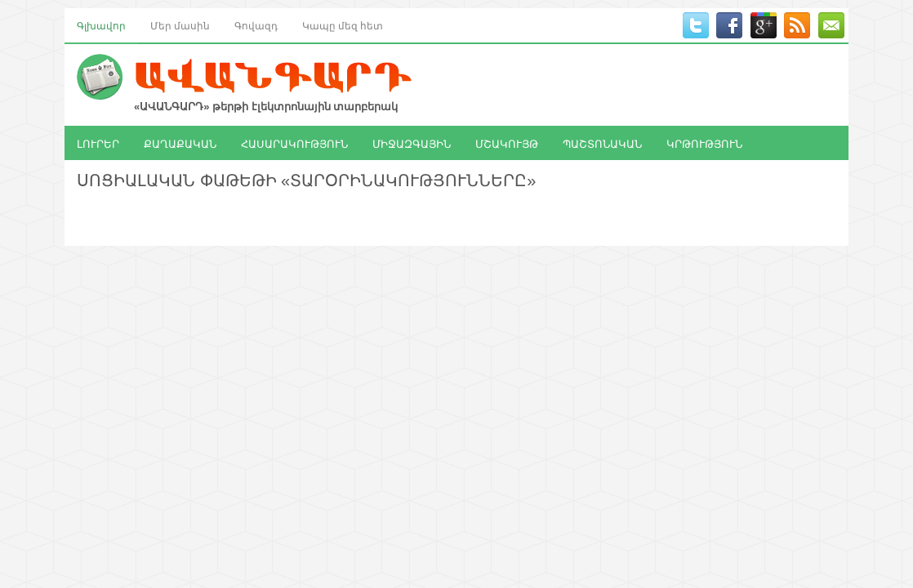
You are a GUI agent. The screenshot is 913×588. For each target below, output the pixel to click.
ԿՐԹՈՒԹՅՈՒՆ (704, 143)
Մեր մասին (180, 25)
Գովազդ (256, 25)
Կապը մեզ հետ (343, 25)
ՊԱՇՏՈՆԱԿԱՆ (602, 143)
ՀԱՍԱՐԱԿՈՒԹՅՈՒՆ (294, 143)
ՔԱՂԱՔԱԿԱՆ (180, 143)
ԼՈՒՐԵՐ (98, 143)
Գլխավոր (101, 25)
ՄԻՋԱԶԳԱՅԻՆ (412, 143)
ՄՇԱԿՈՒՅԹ (507, 143)
